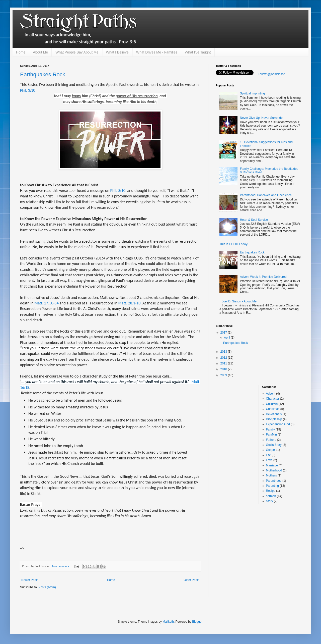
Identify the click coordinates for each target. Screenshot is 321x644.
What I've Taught (198, 52)
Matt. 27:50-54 (47, 303)
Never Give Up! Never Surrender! (262, 118)
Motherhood (274, 470)
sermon (271, 496)
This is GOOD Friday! (234, 244)
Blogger (197, 622)
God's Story (274, 445)
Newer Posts (30, 580)
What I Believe (117, 52)
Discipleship (274, 419)
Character (273, 399)
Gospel (271, 450)
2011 (224, 363)
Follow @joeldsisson (272, 74)
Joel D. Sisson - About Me (239, 301)
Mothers (271, 475)
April (227, 338)
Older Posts (191, 580)
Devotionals (274, 414)
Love (269, 460)
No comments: (61, 566)
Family (270, 430)
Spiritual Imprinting (252, 93)
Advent (271, 394)
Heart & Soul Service (254, 220)
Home (21, 52)
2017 (224, 333)
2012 (224, 358)
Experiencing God (278, 424)
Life (268, 455)
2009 (224, 375)
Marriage (272, 465)
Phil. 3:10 (28, 90)
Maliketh (168, 622)
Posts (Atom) (47, 587)
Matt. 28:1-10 (130, 303)
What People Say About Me (77, 52)
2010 (224, 369)
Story (270, 501)
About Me (40, 52)
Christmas (273, 409)
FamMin (271, 435)
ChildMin (272, 404)
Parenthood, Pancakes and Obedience (266, 195)
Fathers (271, 440)
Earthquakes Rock (43, 74)
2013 (224, 352)
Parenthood (274, 481)
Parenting (272, 486)
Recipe (271, 491)
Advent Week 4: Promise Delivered (263, 277)
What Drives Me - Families (157, 52)
